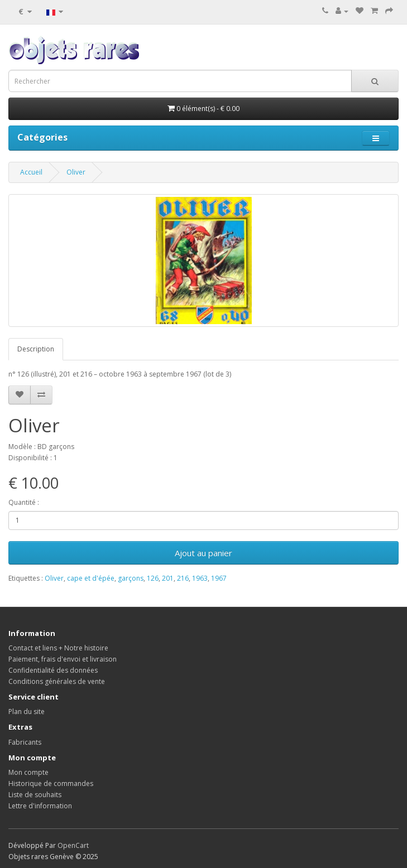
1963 (200, 578)
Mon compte (28, 772)
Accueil (31, 172)
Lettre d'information (40, 806)
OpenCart (73, 845)
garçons (131, 578)
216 (183, 578)
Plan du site (27, 712)
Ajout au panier (204, 553)
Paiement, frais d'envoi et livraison (63, 659)
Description (36, 349)
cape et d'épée (91, 578)
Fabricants (25, 742)
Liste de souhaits (35, 795)
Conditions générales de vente (57, 681)
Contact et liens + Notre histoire (58, 648)
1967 (219, 578)
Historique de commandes (51, 783)
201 (168, 578)
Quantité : (24, 502)
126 (153, 578)
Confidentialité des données (53, 670)
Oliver (76, 172)
